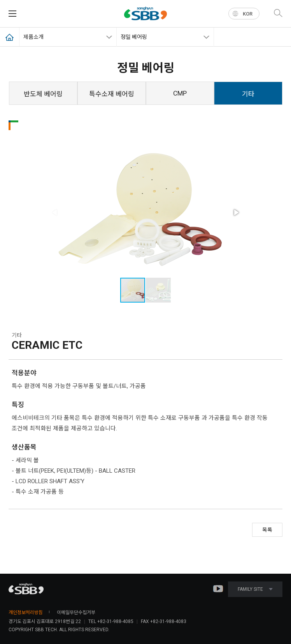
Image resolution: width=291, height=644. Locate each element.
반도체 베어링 (43, 94)
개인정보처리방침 (26, 613)
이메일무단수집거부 (76, 613)
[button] (236, 212)
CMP (180, 93)
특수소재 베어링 (112, 94)
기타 (248, 94)
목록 (267, 530)
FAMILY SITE (255, 589)
